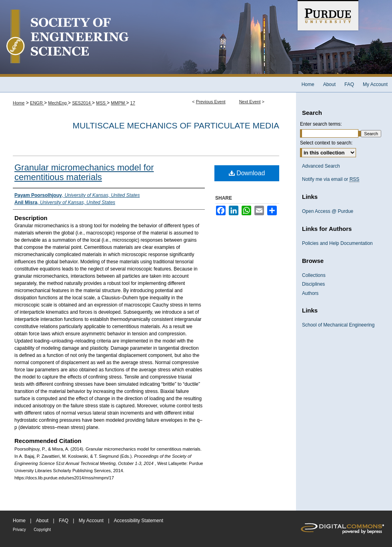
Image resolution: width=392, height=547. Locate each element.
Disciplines (313, 284)
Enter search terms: (321, 124)
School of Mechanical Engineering (338, 325)
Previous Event (211, 102)
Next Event (250, 102)
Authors (310, 293)
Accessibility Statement (139, 521)
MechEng (58, 103)
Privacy (19, 530)
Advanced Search (321, 166)
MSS (101, 103)
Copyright (42, 530)
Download (247, 173)
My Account (91, 521)
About (42, 521)
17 (133, 103)
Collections (314, 275)
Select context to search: (326, 143)
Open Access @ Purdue (328, 211)
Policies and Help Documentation (337, 243)
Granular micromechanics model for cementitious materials (84, 172)
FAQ (64, 521)
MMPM (118, 103)
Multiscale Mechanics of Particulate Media (176, 125)
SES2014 (82, 103)
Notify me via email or (331, 179)
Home (19, 103)
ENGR (37, 103)
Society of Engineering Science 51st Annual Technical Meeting (148, 38)
